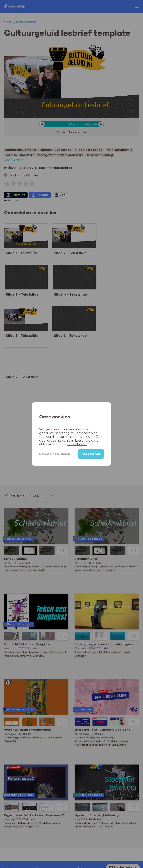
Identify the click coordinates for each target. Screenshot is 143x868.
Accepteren (91, 454)
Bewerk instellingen (55, 454)
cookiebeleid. (77, 444)
